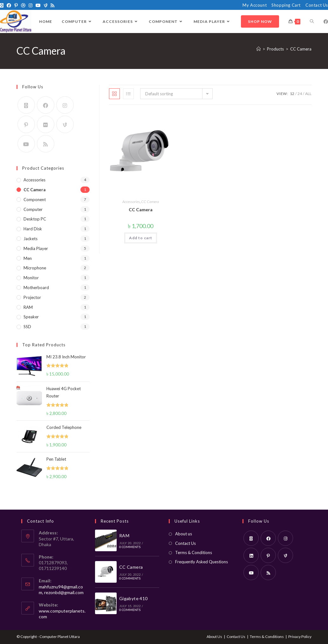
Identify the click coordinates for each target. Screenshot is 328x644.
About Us (214, 637)
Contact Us (317, 5)
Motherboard (36, 288)
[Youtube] (38, 5)
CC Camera (301, 49)
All (308, 94)
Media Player (36, 248)
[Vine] (46, 5)
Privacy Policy (300, 637)
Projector (32, 297)
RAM (28, 307)
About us (184, 534)
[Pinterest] (16, 5)
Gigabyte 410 (133, 598)
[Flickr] (46, 124)
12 (292, 94)
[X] (3, 5)
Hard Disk (33, 229)
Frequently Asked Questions (202, 562)
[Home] (259, 49)
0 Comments (130, 547)
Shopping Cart (286, 5)
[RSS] (52, 5)
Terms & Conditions (194, 552)
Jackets (31, 239)
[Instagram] (31, 5)
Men (28, 258)
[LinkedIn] (251, 555)
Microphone (35, 268)
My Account (255, 5)
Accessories (131, 202)
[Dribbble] (23, 5)
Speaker (31, 317)
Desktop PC (35, 219)
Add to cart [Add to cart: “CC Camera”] (141, 238)
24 (300, 94)
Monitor (31, 278)
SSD (27, 327)
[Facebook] (9, 5)
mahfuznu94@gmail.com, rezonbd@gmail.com (61, 590)
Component (35, 200)
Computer (33, 209)
